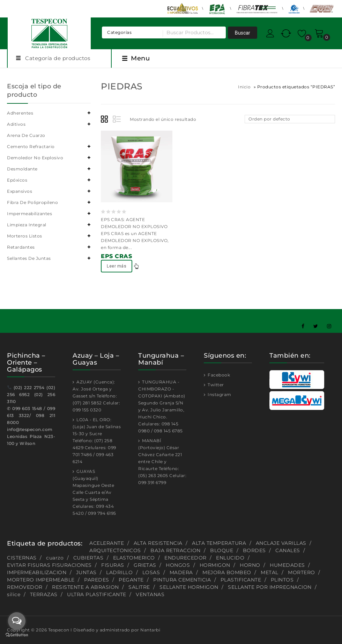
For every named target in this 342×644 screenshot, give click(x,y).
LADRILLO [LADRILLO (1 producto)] (119, 572)
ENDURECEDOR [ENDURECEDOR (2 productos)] (185, 558)
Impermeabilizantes (29, 214)
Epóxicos (17, 180)
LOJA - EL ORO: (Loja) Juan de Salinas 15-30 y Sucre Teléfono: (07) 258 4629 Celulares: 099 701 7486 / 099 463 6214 (97, 441)
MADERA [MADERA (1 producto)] (181, 572)
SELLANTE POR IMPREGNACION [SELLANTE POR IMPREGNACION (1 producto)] (270, 587)
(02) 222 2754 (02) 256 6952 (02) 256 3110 (31, 394)
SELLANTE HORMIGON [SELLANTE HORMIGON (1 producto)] (189, 587)
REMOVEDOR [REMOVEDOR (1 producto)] (25, 587)
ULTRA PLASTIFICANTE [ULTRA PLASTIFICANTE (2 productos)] (97, 594)
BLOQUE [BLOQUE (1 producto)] (222, 550)
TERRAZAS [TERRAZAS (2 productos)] (44, 594)
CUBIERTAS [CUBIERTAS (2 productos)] (88, 558)
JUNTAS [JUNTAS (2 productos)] (86, 572)
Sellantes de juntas (29, 258)
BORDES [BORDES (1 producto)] (254, 550)
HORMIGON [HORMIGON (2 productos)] (215, 565)
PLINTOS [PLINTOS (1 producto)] (282, 580)
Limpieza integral (27, 225)
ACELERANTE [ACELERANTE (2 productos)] (107, 543)
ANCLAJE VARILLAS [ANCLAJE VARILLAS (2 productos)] (281, 543)
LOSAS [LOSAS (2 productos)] (151, 572)
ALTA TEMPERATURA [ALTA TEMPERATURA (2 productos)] (219, 543)
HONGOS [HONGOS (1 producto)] (178, 565)
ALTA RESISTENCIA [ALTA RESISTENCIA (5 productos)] (158, 543)
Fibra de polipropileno (32, 202)
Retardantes (21, 247)
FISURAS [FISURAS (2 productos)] (113, 565)
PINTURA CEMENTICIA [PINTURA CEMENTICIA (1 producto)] (182, 580)
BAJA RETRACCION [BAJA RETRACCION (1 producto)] (176, 550)
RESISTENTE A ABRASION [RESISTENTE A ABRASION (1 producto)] (85, 587)
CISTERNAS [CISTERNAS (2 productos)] (22, 558)
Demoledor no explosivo (35, 158)
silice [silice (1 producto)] (14, 594)
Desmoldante (22, 169)
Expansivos (20, 191)
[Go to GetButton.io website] (17, 636)
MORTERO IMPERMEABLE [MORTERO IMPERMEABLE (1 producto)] (41, 580)
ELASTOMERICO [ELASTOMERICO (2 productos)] (134, 558)
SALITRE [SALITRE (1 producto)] (139, 587)
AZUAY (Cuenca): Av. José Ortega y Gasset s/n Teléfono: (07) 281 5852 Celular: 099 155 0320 (96, 396)
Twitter (215, 385)
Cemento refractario (31, 147)
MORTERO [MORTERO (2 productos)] (302, 572)
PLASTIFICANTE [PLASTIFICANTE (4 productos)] (241, 580)
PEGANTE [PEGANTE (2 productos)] (131, 580)
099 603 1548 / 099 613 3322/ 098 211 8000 (31, 415)
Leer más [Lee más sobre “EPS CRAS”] (117, 266)
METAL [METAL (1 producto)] (270, 572)
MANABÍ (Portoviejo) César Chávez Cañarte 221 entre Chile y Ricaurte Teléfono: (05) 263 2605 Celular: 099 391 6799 (162, 462)
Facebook (218, 375)
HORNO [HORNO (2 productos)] (250, 565)
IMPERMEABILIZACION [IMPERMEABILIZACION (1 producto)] (37, 572)
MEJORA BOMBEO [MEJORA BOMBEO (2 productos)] (227, 572)
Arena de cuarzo (26, 135)
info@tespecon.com (30, 429)
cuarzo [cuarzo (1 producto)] (55, 558)
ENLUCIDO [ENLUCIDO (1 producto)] (230, 558)
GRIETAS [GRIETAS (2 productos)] (145, 565)
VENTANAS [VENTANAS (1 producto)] (150, 594)
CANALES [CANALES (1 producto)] (288, 550)
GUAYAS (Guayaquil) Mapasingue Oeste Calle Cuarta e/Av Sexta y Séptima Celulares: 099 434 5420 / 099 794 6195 (94, 492)
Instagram (219, 394)
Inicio (244, 87)
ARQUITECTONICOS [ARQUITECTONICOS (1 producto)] (115, 550)
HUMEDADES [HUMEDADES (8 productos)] (287, 565)
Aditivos (16, 124)
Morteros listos (25, 236)
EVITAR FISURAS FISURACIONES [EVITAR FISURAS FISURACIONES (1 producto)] (49, 565)
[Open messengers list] (17, 621)
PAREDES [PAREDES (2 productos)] (97, 580)
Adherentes (20, 113)
